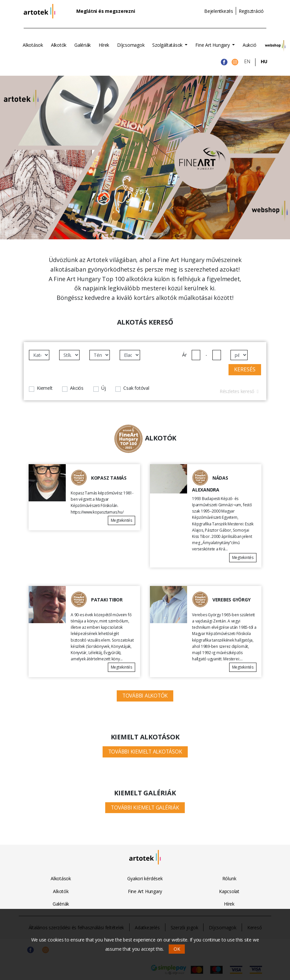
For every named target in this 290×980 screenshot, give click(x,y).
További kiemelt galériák (145, 808)
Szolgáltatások (168, 45)
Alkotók (59, 45)
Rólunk (229, 878)
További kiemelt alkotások (145, 752)
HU (264, 61)
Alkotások (33, 45)
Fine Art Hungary (213, 45)
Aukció (250, 45)
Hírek (104, 45)
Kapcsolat (229, 891)
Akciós (77, 388)
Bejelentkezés (219, 11)
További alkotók (145, 696)
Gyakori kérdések (145, 878)
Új (104, 388)
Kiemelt (45, 388)
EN (247, 61)
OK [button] (177, 949)
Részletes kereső (239, 391)
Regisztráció (251, 11)
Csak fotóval (136, 388)
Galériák (83, 45)
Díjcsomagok (131, 45)
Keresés (245, 369)
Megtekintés (121, 520)
